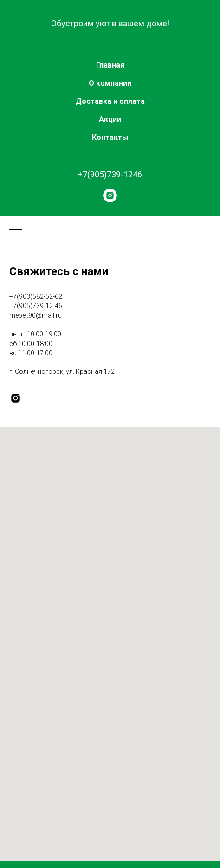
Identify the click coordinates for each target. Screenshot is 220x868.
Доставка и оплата (110, 101)
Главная (110, 65)
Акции (110, 119)
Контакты (110, 137)
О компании (110, 83)
